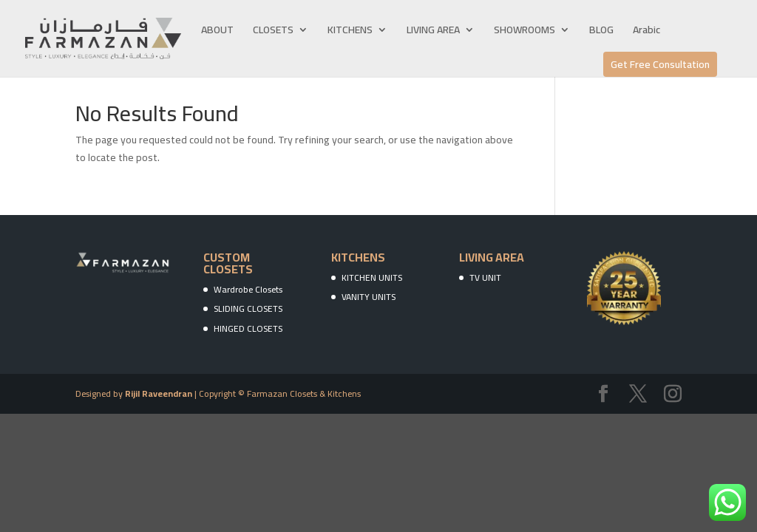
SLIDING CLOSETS (248, 308)
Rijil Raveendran (159, 393)
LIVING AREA (433, 32)
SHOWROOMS (525, 32)
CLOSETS (273, 32)
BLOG (601, 32)
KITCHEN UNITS (372, 277)
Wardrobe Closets (248, 289)
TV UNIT (485, 277)
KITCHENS (350, 32)
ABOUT (217, 32)
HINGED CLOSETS (248, 328)
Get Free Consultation (660, 64)
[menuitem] (646, 42)
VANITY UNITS (369, 297)
